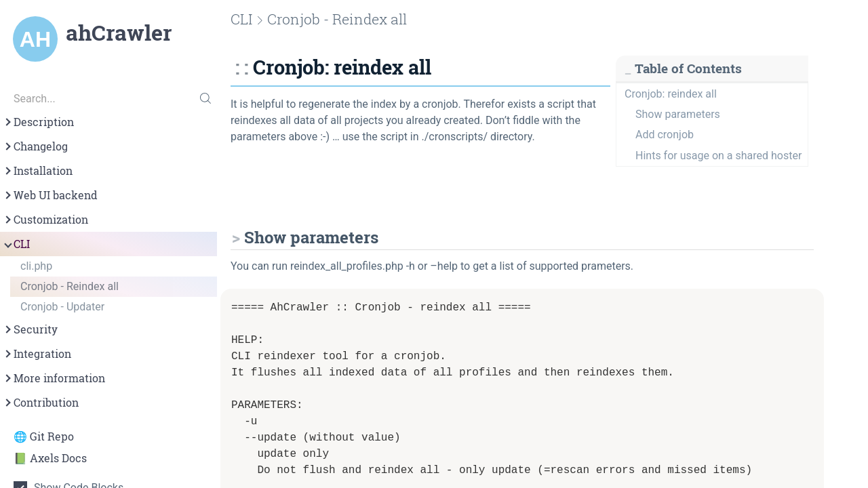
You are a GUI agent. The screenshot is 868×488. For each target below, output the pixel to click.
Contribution (41, 403)
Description (38, 122)
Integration (37, 354)
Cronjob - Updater (62, 307)
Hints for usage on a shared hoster (718, 156)
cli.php (36, 266)
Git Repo (52, 436)
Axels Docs (58, 458)
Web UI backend (50, 195)
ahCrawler (119, 33)
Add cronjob (665, 135)
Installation (38, 171)
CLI (16, 244)
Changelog (35, 146)
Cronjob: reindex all (671, 94)
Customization (45, 220)
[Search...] (108, 98)
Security (30, 329)
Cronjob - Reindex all (70, 286)
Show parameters (678, 114)
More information (54, 378)
